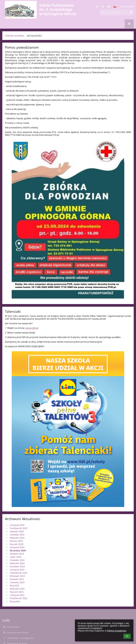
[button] (115, 7)
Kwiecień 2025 (17, 538)
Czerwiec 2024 (17, 560)
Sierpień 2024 (17, 554)
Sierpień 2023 (17, 579)
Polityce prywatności (116, 631)
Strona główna (15, 36)
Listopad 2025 (17, 525)
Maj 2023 (14, 585)
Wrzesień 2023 (17, 576)
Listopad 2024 (17, 547)
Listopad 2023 (17, 570)
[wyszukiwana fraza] (117, 12)
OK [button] (127, 636)
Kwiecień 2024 (17, 563)
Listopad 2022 (17, 595)
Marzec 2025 (16, 541)
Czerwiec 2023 (17, 582)
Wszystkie (15, 601)
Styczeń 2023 (17, 592)
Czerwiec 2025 (17, 535)
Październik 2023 (19, 573)
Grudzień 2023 (17, 566)
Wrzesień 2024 (18, 550)
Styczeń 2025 (17, 544)
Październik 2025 (19, 528)
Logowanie (127, 7)
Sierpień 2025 (17, 531)
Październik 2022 (19, 598)
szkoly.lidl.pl (32, 328)
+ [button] (97, 6)
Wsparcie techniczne (18, 633)
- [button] (103, 6)
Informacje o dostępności (20, 638)
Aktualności (34, 36)
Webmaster (13, 627)
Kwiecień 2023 (17, 589)
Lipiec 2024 (15, 557)
